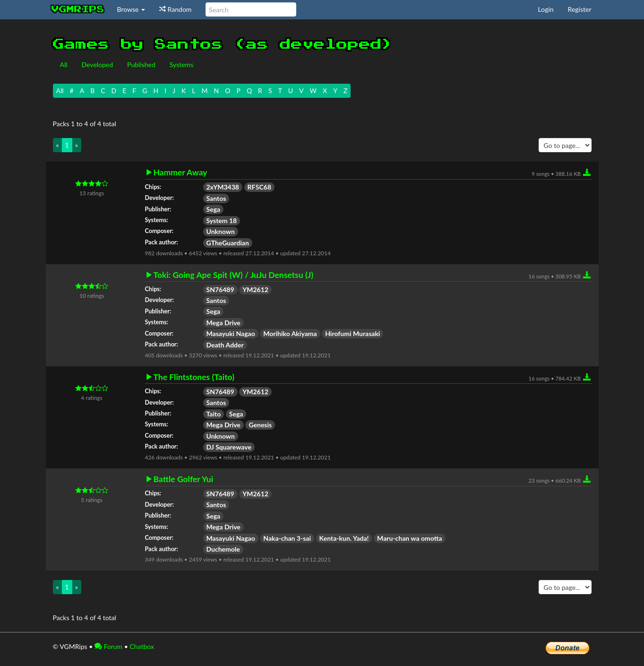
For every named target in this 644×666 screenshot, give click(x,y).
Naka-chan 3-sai (287, 538)
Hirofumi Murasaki (352, 333)
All (64, 65)
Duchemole (223, 549)
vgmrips (78, 9)
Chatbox (142, 646)
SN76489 (220, 290)
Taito (214, 414)
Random (175, 9)
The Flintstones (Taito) (194, 377)
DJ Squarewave (229, 447)
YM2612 (255, 290)
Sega (214, 209)
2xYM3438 (223, 187)
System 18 (222, 221)
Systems (181, 65)
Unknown (221, 231)
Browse (131, 9)
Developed (98, 65)
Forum (108, 646)
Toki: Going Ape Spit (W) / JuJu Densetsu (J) (234, 275)
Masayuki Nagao (231, 333)
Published (141, 65)
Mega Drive (223, 323)
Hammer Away (180, 173)
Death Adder (225, 345)
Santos (216, 198)
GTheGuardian (228, 243)
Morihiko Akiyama (290, 333)
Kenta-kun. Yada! (344, 538)
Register (580, 9)
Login (546, 9)
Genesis (260, 425)
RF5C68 (260, 187)
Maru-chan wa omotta (410, 538)
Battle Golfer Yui (184, 479)
